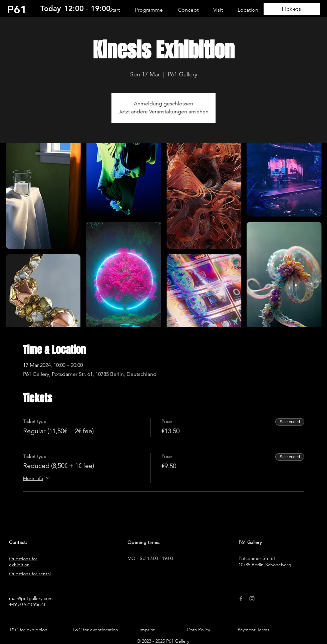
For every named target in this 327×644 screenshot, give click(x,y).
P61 (17, 9)
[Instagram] (252, 599)
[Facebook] (241, 599)
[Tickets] (292, 9)
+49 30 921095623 (27, 604)
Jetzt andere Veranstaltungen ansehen (163, 112)
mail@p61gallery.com (31, 598)
